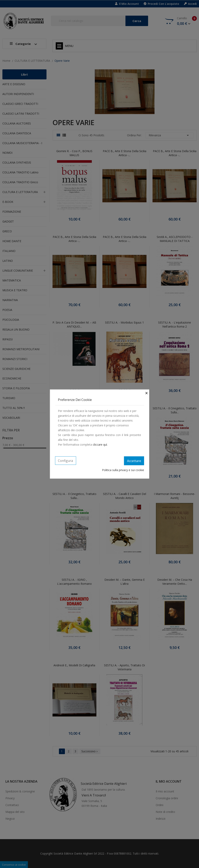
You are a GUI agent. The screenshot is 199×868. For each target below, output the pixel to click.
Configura (65, 461)
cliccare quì (100, 445)
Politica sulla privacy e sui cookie (123, 470)
